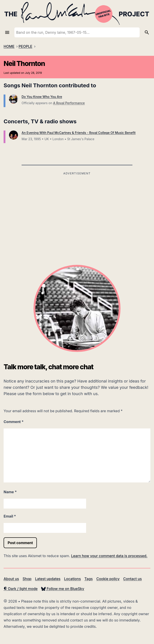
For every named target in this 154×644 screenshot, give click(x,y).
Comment (14, 422)
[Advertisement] (77, 208)
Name (10, 492)
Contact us (133, 579)
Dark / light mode (21, 589)
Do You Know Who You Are (42, 97)
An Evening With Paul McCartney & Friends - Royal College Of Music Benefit (79, 133)
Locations (73, 579)
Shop (27, 579)
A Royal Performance (69, 103)
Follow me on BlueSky (63, 589)
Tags (89, 579)
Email (10, 516)
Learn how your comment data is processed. (109, 556)
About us (11, 579)
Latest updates (48, 579)
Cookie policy (108, 579)
